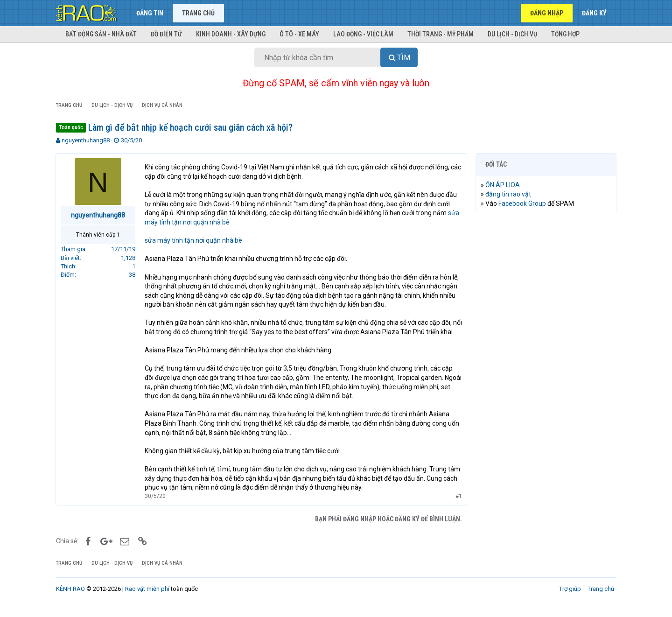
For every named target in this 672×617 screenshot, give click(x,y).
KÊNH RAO (70, 598)
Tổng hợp (565, 34)
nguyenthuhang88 (86, 140)
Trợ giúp (570, 598)
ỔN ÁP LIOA (503, 185)
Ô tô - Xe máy (299, 34)
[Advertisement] (546, 363)
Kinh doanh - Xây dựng (231, 34)
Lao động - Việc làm (363, 34)
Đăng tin (150, 13)
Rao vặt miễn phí (147, 598)
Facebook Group (523, 203)
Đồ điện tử (166, 34)
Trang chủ (198, 13)
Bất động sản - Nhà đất (101, 34)
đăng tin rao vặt (509, 194)
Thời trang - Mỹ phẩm (441, 34)
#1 (458, 505)
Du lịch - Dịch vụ (512, 34)
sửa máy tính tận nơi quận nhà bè (194, 240)
